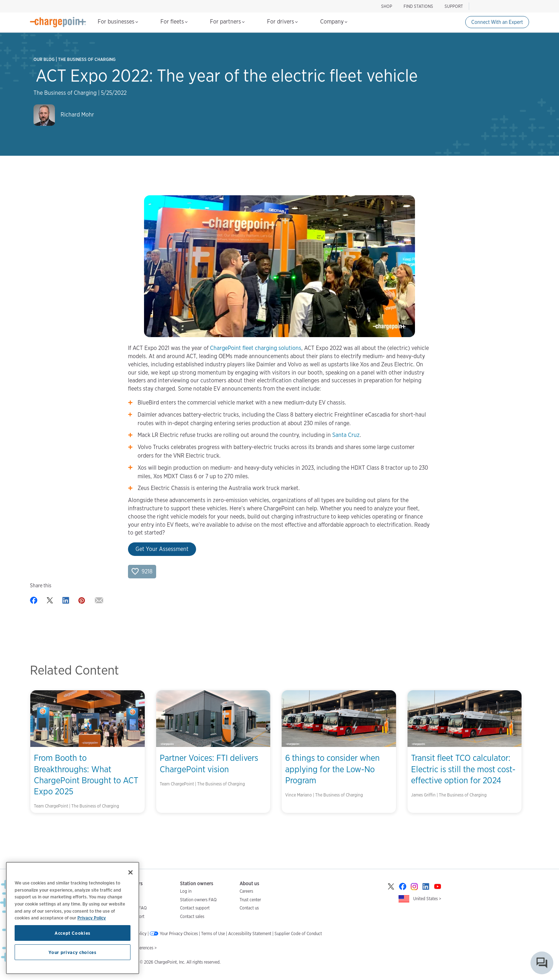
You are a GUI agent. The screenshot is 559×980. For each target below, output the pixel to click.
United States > (427, 899)
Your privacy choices (72, 952)
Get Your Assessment (162, 549)
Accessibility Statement (250, 933)
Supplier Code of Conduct (298, 933)
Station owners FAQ (198, 900)
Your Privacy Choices (179, 933)
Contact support (195, 908)
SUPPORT (454, 6)
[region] (73, 918)
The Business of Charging (87, 59)
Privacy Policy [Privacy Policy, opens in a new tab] (92, 918)
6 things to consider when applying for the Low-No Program (332, 769)
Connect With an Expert (497, 22)
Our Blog (44, 59)
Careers (246, 891)
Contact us (249, 908)
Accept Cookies (73, 933)
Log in (186, 891)
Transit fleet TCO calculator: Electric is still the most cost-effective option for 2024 (463, 769)
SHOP (387, 6)
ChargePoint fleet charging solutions (256, 348)
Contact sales (192, 916)
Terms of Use (213, 933)
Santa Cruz (346, 435)
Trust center (250, 900)
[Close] (130, 872)
